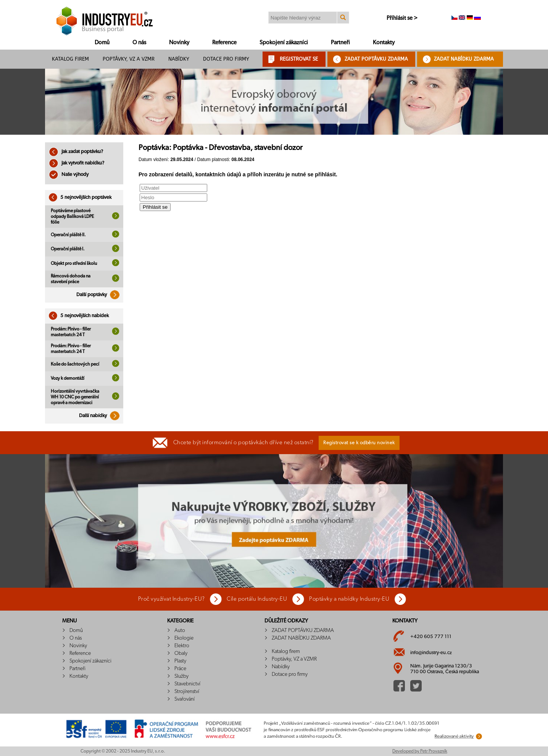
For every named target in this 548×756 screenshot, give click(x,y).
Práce (180, 669)
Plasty (180, 661)
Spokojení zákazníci (284, 43)
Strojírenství (187, 692)
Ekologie (184, 638)
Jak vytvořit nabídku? (77, 163)
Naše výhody (69, 175)
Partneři (340, 43)
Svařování (185, 699)
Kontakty (384, 43)
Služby (181, 676)
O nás (139, 43)
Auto (180, 630)
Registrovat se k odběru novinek (359, 443)
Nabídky (179, 59)
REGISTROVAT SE (299, 59)
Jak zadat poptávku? (76, 152)
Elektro (182, 646)
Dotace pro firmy (226, 59)
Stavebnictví (187, 684)
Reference (224, 43)
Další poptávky (100, 295)
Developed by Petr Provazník (420, 751)
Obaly (181, 653)
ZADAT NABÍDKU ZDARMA (464, 59)
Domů (102, 43)
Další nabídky (101, 416)
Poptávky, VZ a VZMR (129, 59)
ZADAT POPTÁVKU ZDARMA (376, 59)
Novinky (179, 43)
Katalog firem (70, 59)
